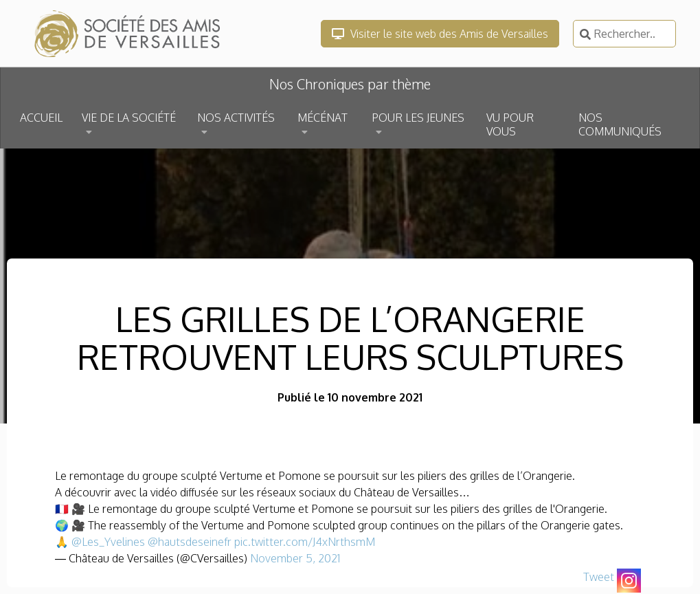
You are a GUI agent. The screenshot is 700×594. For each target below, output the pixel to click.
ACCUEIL (41, 118)
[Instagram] (629, 581)
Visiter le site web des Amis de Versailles (440, 34)
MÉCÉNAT (323, 118)
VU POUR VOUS (510, 124)
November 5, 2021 (295, 558)
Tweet (599, 577)
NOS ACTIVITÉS (236, 118)
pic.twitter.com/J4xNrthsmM (305, 542)
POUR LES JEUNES (418, 118)
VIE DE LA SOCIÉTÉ (129, 118)
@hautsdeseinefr (190, 542)
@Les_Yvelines (108, 542)
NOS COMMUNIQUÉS (620, 124)
